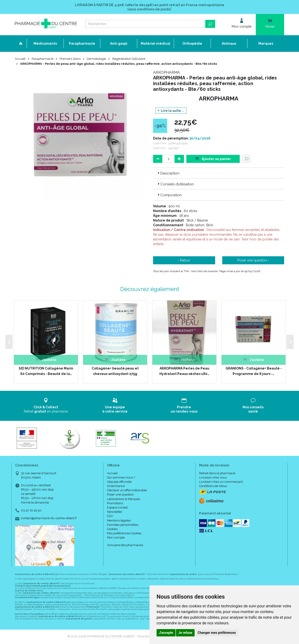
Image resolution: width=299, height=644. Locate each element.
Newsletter (115, 512)
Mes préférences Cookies (124, 534)
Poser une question (120, 495)
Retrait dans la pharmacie (217, 474)
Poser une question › (253, 261)
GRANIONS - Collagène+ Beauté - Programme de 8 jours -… (254, 372)
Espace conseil (117, 508)
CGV (110, 517)
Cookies (112, 530)
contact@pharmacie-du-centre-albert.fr (49, 519)
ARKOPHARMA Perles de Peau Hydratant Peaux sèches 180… (184, 372)
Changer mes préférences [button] (217, 633)
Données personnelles (123, 525)
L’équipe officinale (119, 482)
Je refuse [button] (185, 633)
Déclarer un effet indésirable (127, 491)
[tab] (219, 174)
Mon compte (116, 538)
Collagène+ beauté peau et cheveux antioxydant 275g (115, 372)
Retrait (46, 406)
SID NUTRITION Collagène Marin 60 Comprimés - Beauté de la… (46, 372)
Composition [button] (169, 196)
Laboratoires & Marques (124, 499)
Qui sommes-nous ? (121, 478)
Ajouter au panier (213, 159)
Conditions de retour (213, 487)
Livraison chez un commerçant (221, 482)
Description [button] (168, 174)
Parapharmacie (44, 60)
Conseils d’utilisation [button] (175, 185)
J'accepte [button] (166, 633)
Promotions (115, 504)
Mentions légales (119, 521)
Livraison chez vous (213, 478)
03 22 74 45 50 (31, 511)
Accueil (21, 60)
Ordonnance (116, 487)
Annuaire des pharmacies (125, 546)
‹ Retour (184, 261)
